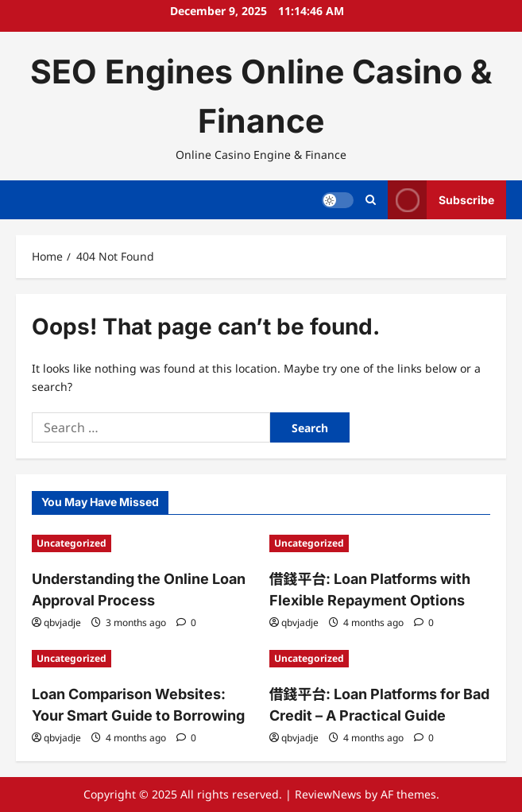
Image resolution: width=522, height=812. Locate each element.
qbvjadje (62, 623)
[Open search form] (371, 200)
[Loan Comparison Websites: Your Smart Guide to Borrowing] (143, 659)
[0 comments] (186, 623)
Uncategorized (72, 543)
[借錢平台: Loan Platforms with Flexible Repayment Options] (380, 543)
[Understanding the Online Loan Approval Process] (143, 543)
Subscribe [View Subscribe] (441, 200)
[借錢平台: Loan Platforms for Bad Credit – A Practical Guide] (380, 659)
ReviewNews (328, 794)
